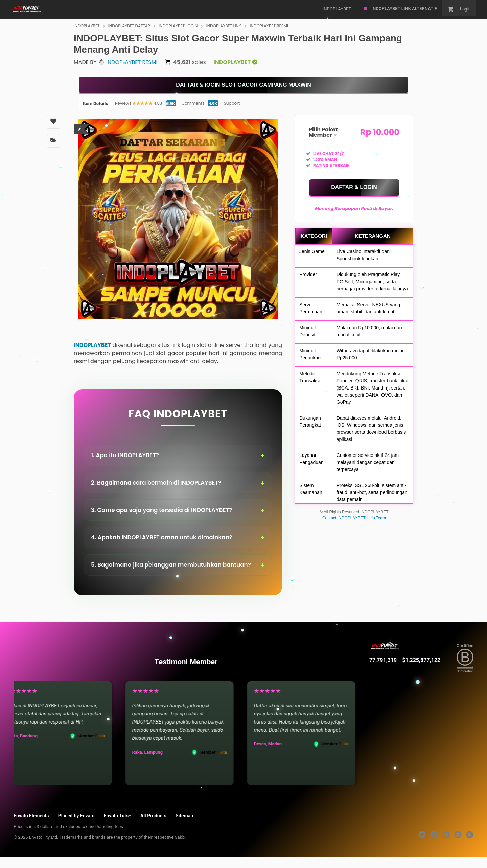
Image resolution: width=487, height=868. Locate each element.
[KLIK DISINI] (243, 85)
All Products (153, 816)
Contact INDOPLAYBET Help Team (354, 518)
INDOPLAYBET (87, 26)
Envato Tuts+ (118, 816)
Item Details (95, 103)
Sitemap (184, 816)
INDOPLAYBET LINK (224, 26)
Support (232, 103)
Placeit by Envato (76, 816)
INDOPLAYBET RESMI (269, 26)
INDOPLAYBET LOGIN (178, 26)
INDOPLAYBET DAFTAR (129, 26)
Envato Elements (31, 816)
